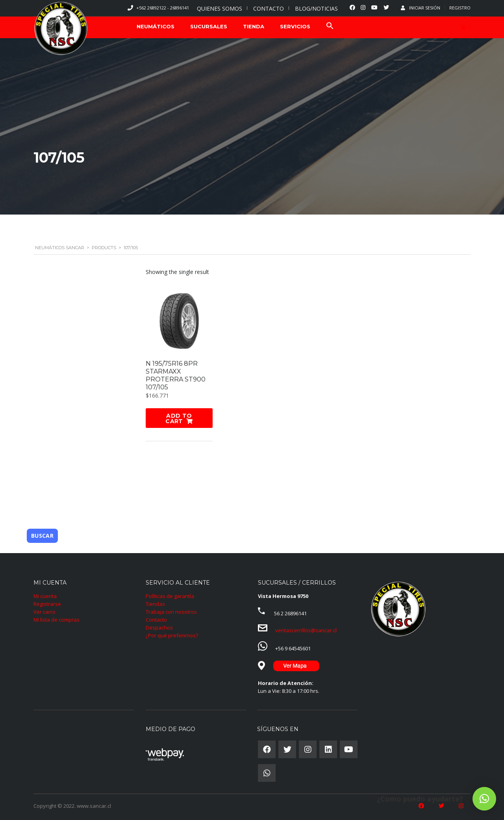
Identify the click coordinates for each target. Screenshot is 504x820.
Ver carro (44, 611)
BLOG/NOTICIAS (316, 8)
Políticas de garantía (170, 595)
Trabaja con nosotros (171, 611)
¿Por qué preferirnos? (172, 635)
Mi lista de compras (57, 619)
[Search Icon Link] (330, 27)
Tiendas (155, 603)
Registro (460, 8)
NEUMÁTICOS (156, 26)
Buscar (42, 535)
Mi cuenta (45, 595)
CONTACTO (269, 8)
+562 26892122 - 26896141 (163, 8)
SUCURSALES (209, 26)
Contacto (156, 619)
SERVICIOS (295, 26)
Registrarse (47, 603)
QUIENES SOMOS (220, 8)
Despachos (159, 627)
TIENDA (254, 26)
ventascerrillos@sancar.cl (306, 629)
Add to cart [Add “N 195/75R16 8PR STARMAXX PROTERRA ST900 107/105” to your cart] (179, 418)
